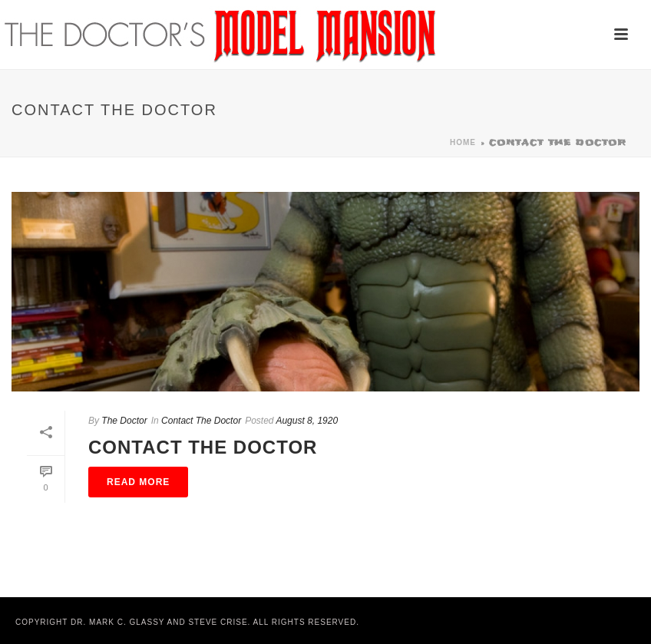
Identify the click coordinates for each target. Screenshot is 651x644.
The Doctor (124, 421)
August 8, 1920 (307, 421)
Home (463, 142)
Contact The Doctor (201, 421)
